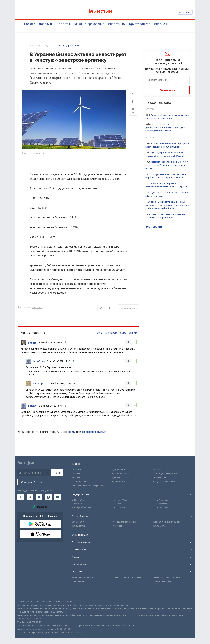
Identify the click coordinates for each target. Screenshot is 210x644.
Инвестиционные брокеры (165, 474)
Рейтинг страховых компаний (166, 578)
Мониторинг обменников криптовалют (89, 486)
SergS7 (32, 406)
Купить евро (118, 526)
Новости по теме (158, 103)
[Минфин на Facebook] (21, 497)
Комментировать (129, 309)
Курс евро (157, 470)
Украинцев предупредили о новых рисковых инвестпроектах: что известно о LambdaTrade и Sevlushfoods (167, 205)
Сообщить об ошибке (33, 483)
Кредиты (63, 24)
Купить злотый (159, 526)
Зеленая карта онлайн (82, 578)
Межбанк (76, 478)
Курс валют (77, 470)
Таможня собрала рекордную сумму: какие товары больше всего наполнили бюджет (167, 165)
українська (185, 12)
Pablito (32, 343)
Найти (57, 473)
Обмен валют (78, 522)
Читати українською (69, 46)
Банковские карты (121, 474)
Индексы (160, 24)
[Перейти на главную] (105, 12)
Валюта (30, 24)
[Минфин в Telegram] (30, 497)
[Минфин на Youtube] (57, 497)
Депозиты (46, 24)
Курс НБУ (76, 474)
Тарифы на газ (159, 478)
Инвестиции (117, 24)
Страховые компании (163, 582)
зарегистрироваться (94, 432)
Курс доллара (119, 470)
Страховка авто (79, 582)
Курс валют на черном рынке (166, 522)
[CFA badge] (25, 594)
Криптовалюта (140, 24)
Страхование (95, 24)
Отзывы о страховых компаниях (127, 578)
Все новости (168, 227)
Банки (78, 24)
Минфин (37, 308)
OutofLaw (39, 362)
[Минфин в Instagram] (48, 497)
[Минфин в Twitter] (39, 497)
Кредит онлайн (119, 482)
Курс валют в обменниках (124, 522)
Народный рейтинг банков (165, 482)
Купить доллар (78, 526)
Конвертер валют (80, 482)
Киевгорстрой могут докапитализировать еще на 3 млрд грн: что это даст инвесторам (166, 127)
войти (72, 432)
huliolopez (39, 384)
